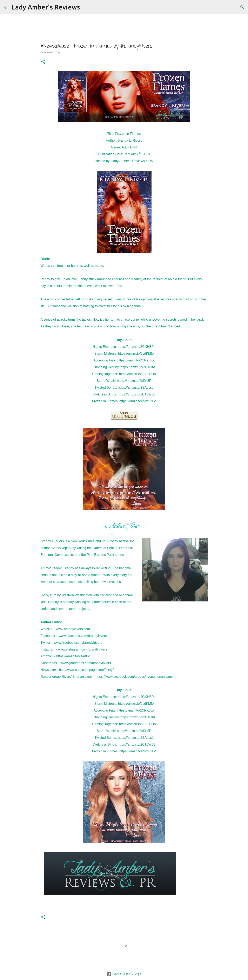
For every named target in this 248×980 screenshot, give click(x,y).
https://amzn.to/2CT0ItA (138, 367)
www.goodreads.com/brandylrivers (86, 663)
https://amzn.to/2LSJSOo (138, 374)
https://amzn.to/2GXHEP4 (137, 347)
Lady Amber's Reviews (46, 7)
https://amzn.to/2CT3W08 (136, 394)
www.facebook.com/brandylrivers (83, 636)
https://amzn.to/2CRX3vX (136, 360)
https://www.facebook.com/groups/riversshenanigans (134, 677)
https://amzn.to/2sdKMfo (136, 354)
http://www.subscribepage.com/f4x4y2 (87, 670)
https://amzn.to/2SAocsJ (136, 388)
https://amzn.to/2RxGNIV (138, 401)
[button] (43, 62)
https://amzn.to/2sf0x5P (134, 381)
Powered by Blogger (124, 974)
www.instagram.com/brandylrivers (83, 649)
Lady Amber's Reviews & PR (132, 161)
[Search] (86, 7)
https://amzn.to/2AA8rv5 (74, 656)
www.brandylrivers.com (73, 629)
